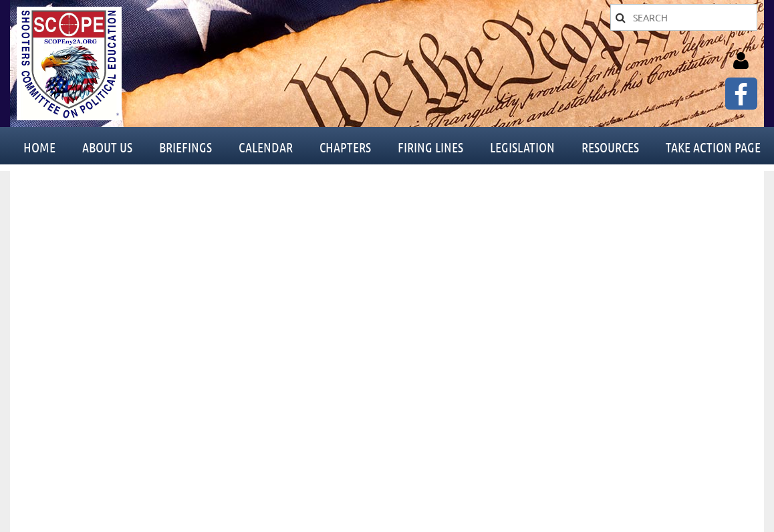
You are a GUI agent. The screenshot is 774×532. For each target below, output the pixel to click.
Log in (741, 61)
